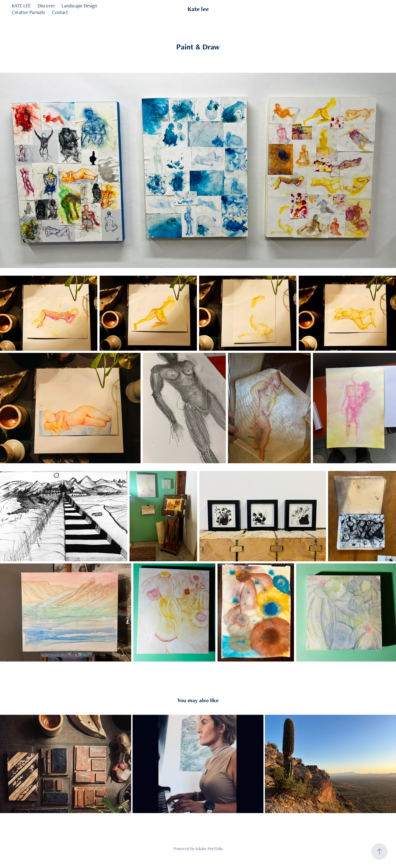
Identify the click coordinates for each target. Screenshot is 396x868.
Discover (46, 6)
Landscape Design (79, 6)
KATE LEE (21, 6)
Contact (60, 12)
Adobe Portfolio (209, 849)
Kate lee (198, 9)
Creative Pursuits (28, 12)
